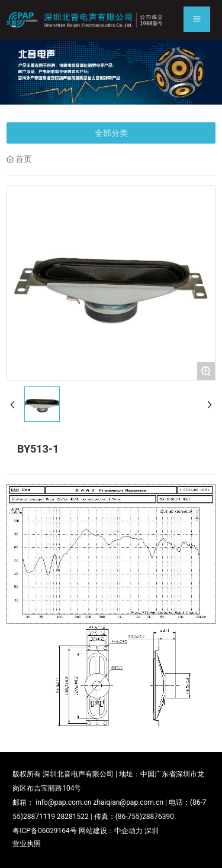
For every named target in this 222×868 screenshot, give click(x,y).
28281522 (73, 817)
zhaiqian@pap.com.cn (128, 802)
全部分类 (111, 133)
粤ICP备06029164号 (45, 831)
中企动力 (128, 831)
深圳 (152, 831)
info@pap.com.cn (63, 802)
